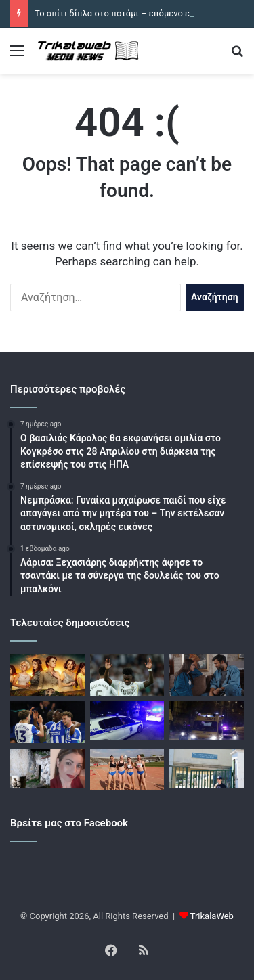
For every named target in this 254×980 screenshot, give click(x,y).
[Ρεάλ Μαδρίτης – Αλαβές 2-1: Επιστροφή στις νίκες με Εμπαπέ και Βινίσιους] (127, 675)
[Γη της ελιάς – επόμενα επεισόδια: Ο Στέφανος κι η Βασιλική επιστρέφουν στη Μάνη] (207, 675)
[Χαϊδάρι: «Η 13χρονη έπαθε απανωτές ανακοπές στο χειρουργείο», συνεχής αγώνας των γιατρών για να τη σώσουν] (207, 768)
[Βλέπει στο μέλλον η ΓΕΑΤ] (127, 770)
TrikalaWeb (212, 916)
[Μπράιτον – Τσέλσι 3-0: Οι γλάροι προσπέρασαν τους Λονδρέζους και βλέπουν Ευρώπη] (47, 722)
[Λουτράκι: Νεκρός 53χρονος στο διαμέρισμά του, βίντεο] (207, 721)
